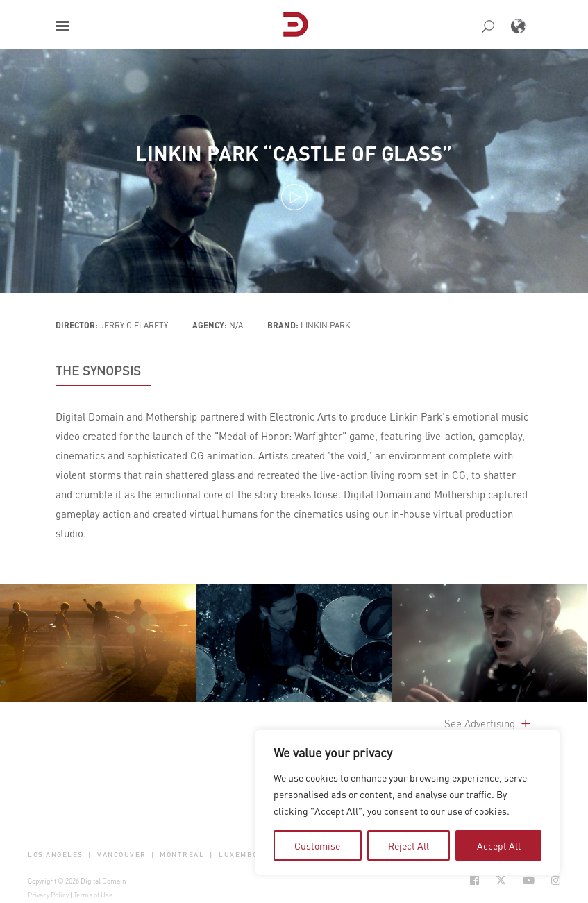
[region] (408, 802)
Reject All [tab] (409, 845)
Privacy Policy (48, 895)
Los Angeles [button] (56, 854)
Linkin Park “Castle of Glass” (294, 153)
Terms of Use (93, 895)
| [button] (90, 854)
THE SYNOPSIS (98, 371)
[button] (62, 26)
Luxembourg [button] (247, 854)
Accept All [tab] (499, 845)
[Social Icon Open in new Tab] (474, 880)
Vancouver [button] (122, 854)
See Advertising (488, 723)
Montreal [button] (182, 854)
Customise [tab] (317, 845)
